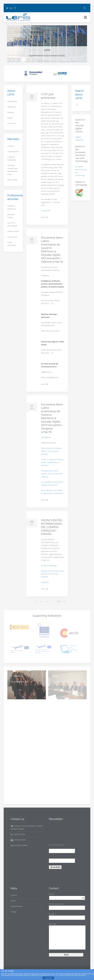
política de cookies (53, 975)
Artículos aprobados (49, 566)
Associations (12, 237)
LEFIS (43, 59)
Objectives (45, 59)
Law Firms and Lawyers (12, 224)
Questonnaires (16, 906)
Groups (14, 912)
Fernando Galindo (19, 845)
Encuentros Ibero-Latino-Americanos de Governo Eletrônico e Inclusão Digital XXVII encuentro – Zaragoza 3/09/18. (52, 418)
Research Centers (11, 216)
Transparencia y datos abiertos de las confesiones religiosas (52, 474)
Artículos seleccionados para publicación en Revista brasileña (52, 574)
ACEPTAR (48, 978)
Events (13, 901)
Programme (46, 211)
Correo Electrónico (57, 845)
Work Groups (13, 180)
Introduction (12, 101)
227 (59, 601)
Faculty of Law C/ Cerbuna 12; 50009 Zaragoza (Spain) (27, 827)
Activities (11, 112)
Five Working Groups (53, 59)
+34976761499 (18, 840)
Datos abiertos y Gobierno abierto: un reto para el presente (52, 451)
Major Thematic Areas (50, 59)
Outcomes (12, 123)
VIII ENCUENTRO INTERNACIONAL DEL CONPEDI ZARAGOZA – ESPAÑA (52, 527)
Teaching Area (13, 151)
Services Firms (13, 231)
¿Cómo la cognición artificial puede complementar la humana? (52, 462)
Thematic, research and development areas (13, 170)
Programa (45, 582)
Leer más (45, 217)
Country (10, 146)
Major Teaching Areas (48, 59)
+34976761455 (18, 834)
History (10, 118)
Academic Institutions (12, 158)
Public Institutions (12, 244)
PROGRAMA (46, 437)
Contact (14, 895)
